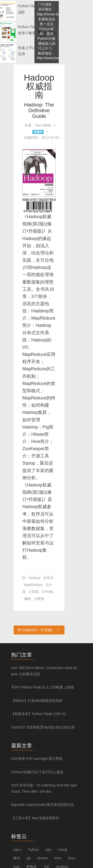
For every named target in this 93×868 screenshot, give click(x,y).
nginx (17, 850)
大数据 (39, 599)
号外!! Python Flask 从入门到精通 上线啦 (43, 687)
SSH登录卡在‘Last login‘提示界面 (37, 759)
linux (72, 858)
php (48, 850)
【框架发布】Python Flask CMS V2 (39, 714)
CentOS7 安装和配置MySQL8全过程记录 (43, 727)
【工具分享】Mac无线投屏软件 (35, 818)
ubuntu (43, 858)
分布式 (48, 578)
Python (33, 850)
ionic (58, 858)
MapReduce (33, 585)
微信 (17, 858)
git (29, 858)
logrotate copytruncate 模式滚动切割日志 (43, 805)
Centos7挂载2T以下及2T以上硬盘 (37, 772)
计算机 (34, 592)
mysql (63, 850)
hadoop (35, 578)
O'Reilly (48, 592)
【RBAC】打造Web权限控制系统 (37, 701)
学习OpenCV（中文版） (39, 630)
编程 (28, 599)
